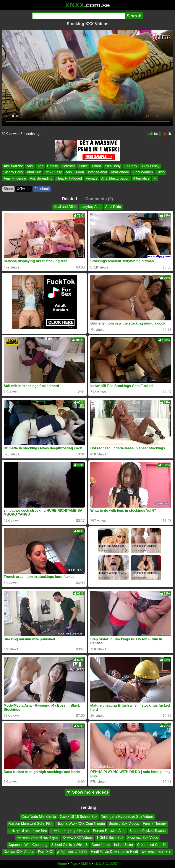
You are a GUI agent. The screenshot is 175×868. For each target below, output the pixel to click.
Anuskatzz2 (13, 166)
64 (153, 134)
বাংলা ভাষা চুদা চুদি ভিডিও (70, 831)
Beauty (53, 166)
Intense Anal (97, 172)
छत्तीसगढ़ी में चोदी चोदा (157, 852)
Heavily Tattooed (69, 178)
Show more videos (88, 792)
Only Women (143, 172)
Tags (74, 864)
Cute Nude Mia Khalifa (39, 817)
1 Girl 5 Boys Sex (110, 838)
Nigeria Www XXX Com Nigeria (81, 824)
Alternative (141, 178)
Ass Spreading (41, 178)
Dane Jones (101, 845)
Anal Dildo (113, 207)
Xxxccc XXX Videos (19, 852)
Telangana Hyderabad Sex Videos (127, 817)
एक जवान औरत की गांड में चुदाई (38, 838)
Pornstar (68, 166)
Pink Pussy (53, 172)
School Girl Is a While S (70, 845)
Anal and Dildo (65, 207)
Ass (40, 166)
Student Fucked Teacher (148, 831)
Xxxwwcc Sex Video (143, 838)
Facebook (42, 189)
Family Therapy (155, 824)
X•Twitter (24, 189)
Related (69, 199)
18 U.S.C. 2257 (106, 864)
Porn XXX (45, 852)
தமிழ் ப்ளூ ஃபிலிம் (72, 852)
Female (92, 178)
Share (8, 189)
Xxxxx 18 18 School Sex (79, 817)
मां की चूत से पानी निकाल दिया (28, 831)
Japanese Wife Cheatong (28, 845)
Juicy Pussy (150, 166)
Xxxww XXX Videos (77, 838)
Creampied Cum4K (152, 845)
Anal (30, 166)
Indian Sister (124, 845)
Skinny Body (13, 172)
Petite (83, 166)
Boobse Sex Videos (124, 824)
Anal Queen (75, 172)
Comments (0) (99, 199)
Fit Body (131, 166)
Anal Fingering (15, 178)
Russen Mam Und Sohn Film (30, 824)
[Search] (79, 16)
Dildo (161, 172)
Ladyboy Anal (91, 207)
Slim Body (113, 166)
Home (62, 864)
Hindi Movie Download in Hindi (114, 852)
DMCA (86, 864)
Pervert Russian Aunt (109, 831)
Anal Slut (34, 172)
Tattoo (96, 166)
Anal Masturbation (115, 178)
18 (167, 134)
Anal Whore (120, 172)
